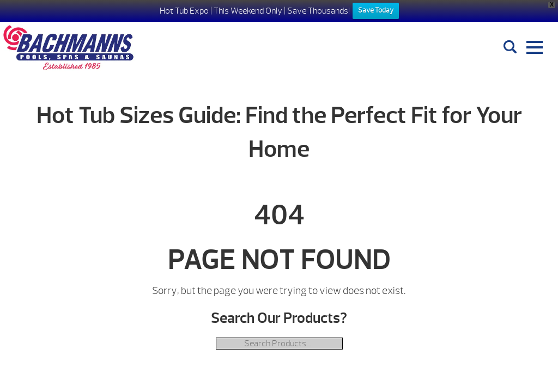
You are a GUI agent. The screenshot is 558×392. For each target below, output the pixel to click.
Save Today (376, 10)
